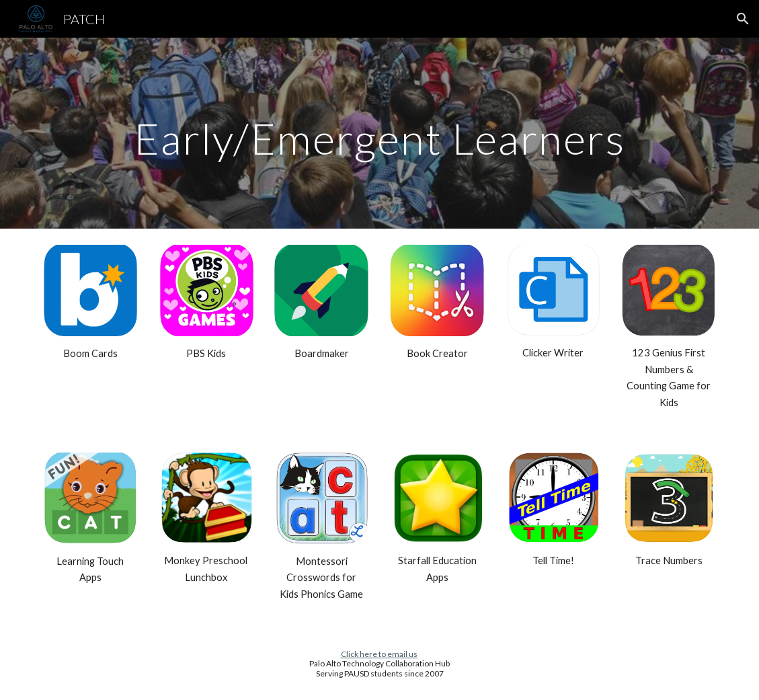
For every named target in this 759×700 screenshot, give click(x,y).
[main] (379, 133)
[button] (743, 19)
